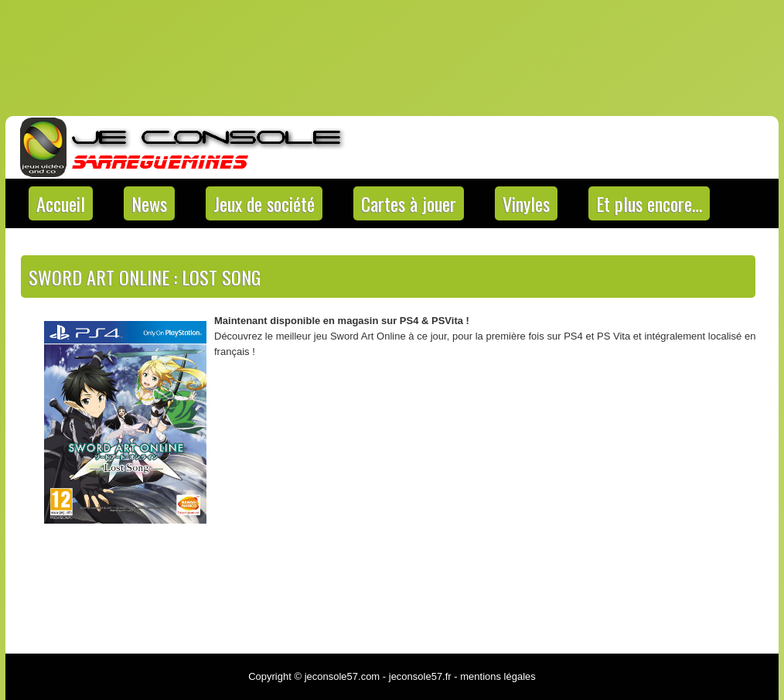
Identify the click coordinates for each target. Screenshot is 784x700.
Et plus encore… (649, 203)
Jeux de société (264, 203)
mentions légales (498, 676)
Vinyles (526, 203)
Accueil (61, 203)
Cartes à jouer (409, 203)
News (149, 203)
